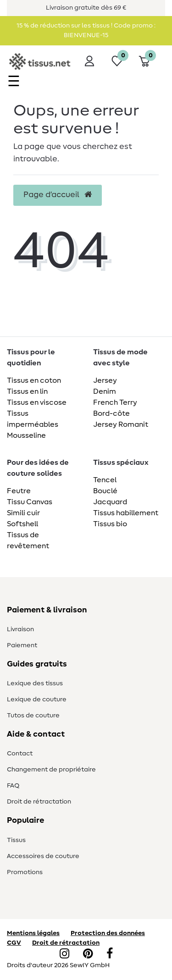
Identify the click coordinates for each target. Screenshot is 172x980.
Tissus (16, 840)
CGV (14, 943)
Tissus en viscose (37, 402)
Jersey (105, 380)
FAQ (13, 786)
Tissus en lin (27, 391)
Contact (20, 754)
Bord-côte (111, 413)
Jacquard (110, 502)
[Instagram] (64, 954)
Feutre (19, 491)
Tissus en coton (34, 380)
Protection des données (108, 933)
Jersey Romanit (121, 424)
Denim (105, 391)
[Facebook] (110, 954)
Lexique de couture (37, 699)
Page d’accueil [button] (58, 195)
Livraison (20, 629)
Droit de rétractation (39, 802)
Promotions (25, 872)
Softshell (22, 524)
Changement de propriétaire (51, 770)
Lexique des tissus (35, 683)
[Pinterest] (88, 954)
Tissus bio (110, 524)
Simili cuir (23, 513)
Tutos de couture (33, 716)
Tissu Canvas (30, 502)
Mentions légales (33, 933)
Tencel (105, 480)
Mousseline (26, 435)
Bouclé (105, 491)
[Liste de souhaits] (117, 61)
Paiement (22, 645)
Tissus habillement (126, 513)
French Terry (115, 402)
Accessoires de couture (43, 856)
